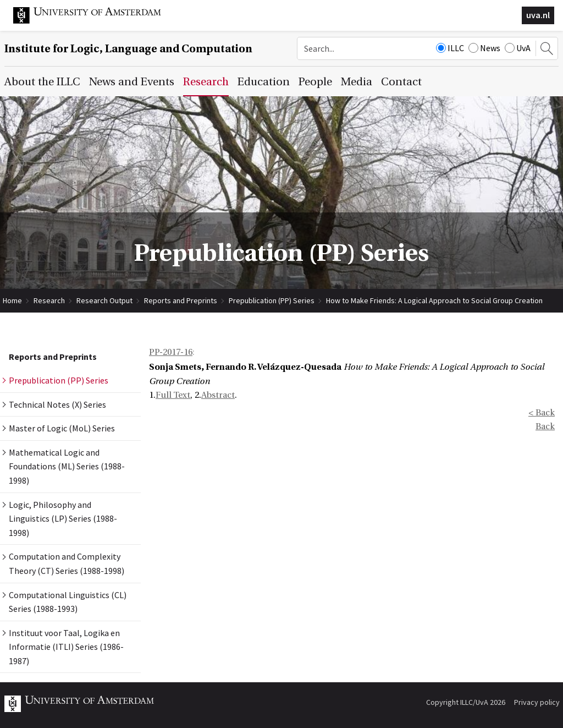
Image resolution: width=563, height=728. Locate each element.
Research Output (104, 300)
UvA (518, 48)
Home (12, 300)
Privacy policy (537, 702)
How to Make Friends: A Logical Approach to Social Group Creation (434, 300)
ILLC (450, 48)
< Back (542, 413)
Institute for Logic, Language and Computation (128, 49)
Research (49, 300)
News (484, 48)
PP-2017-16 (171, 352)
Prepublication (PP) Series (272, 300)
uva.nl (538, 15)
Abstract (218, 395)
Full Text (173, 395)
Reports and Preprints (181, 300)
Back (545, 426)
